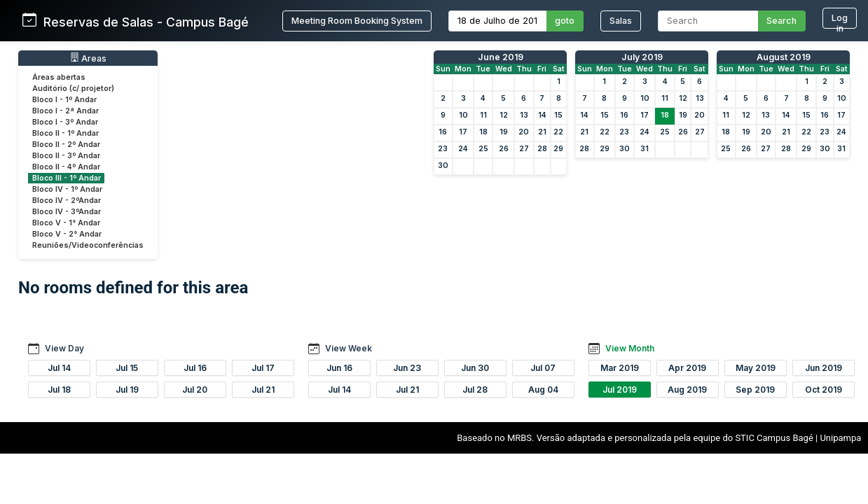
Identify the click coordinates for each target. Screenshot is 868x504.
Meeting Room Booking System (357, 21)
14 (542, 115)
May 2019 (756, 368)
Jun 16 (339, 368)
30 (443, 166)
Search (781, 21)
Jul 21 (263, 390)
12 (504, 115)
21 (542, 132)
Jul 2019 (620, 390)
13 (524, 115)
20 (524, 132)
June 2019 (501, 57)
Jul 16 (195, 368)
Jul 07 (543, 368)
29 (558, 149)
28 (542, 149)
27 (524, 149)
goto (565, 21)
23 (443, 149)
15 (558, 115)
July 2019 (642, 57)
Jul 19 (127, 390)
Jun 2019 (824, 368)
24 (463, 149)
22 (558, 132)
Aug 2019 (687, 390)
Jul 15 (127, 368)
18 (483, 132)
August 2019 (784, 57)
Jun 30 (475, 368)
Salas (621, 21)
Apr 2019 (687, 368)
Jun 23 (407, 368)
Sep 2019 (755, 390)
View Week (349, 348)
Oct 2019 (824, 390)
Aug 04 (543, 390)
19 (504, 132)
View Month (630, 348)
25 (483, 149)
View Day (64, 348)
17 (463, 132)
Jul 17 (263, 368)
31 (645, 149)
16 (443, 132)
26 (504, 149)
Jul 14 (59, 368)
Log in (840, 21)
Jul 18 (59, 390)
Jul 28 (475, 390)
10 (463, 115)
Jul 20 (195, 390)
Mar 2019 (620, 368)
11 (483, 115)
